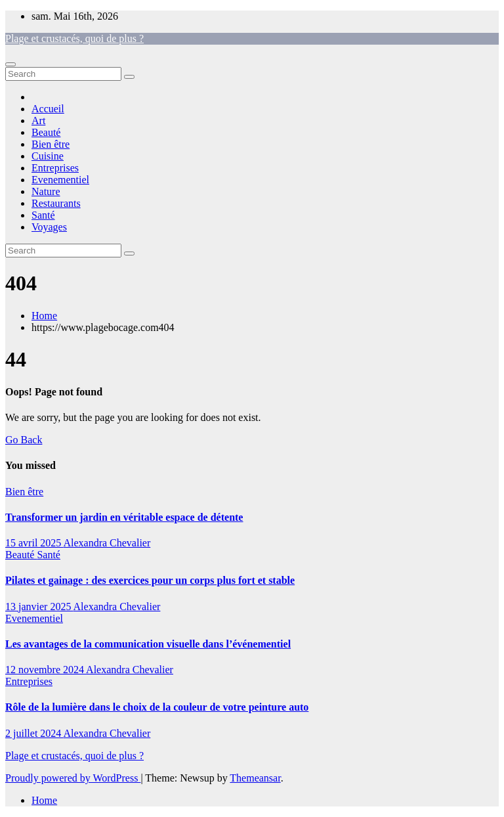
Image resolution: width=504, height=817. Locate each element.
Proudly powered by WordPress (73, 778)
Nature (46, 191)
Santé (43, 215)
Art (38, 121)
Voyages (49, 227)
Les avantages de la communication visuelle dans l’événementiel (148, 644)
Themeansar (255, 778)
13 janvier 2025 (39, 607)
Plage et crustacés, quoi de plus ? (74, 38)
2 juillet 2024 (34, 733)
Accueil (48, 109)
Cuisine (48, 156)
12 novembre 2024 (46, 670)
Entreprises (55, 168)
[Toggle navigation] (10, 64)
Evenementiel (60, 180)
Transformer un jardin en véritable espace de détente (124, 517)
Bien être (51, 144)
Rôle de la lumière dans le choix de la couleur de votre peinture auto (157, 707)
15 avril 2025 (34, 543)
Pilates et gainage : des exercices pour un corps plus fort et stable (150, 580)
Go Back (24, 440)
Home (44, 316)
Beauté (46, 132)
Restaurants (56, 203)
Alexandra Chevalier (107, 543)
